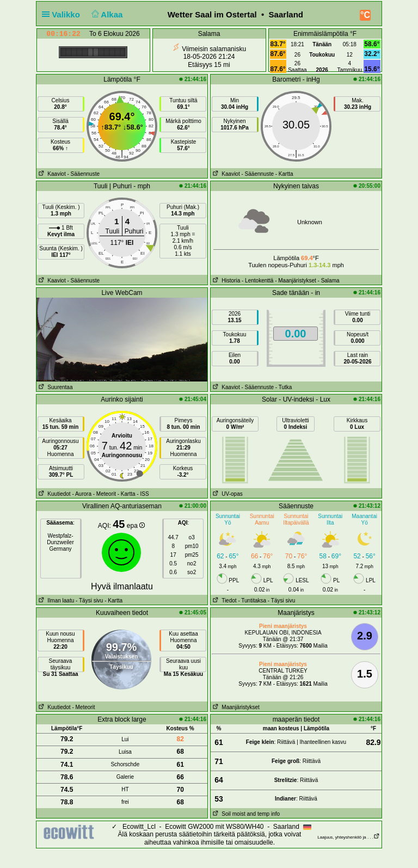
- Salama (329, 281)
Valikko (63, 14)
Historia (225, 281)
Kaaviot (51, 174)
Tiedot (224, 601)
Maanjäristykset (235, 707)
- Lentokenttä (257, 281)
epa (136, 526)
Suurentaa (55, 387)
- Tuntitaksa (252, 601)
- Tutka (284, 387)
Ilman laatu (55, 601)
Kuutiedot (54, 494)
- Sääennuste (83, 174)
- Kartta (284, 174)
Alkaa (106, 14)
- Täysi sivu (89, 601)
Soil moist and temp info (245, 814)
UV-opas (227, 494)
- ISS (143, 494)
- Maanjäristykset (296, 281)
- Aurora (82, 494)
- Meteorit (104, 494)
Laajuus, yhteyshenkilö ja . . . (349, 837)
